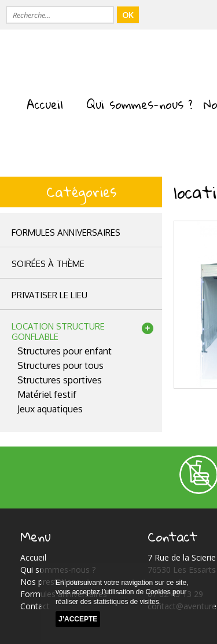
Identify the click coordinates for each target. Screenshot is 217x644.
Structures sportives (60, 380)
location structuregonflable (58, 332)
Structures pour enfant (65, 351)
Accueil (45, 104)
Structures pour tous (60, 365)
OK (128, 15)
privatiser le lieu (49, 295)
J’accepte (78, 619)
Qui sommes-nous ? (139, 104)
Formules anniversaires (66, 233)
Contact (35, 606)
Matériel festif (47, 394)
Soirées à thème (48, 264)
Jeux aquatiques (50, 409)
